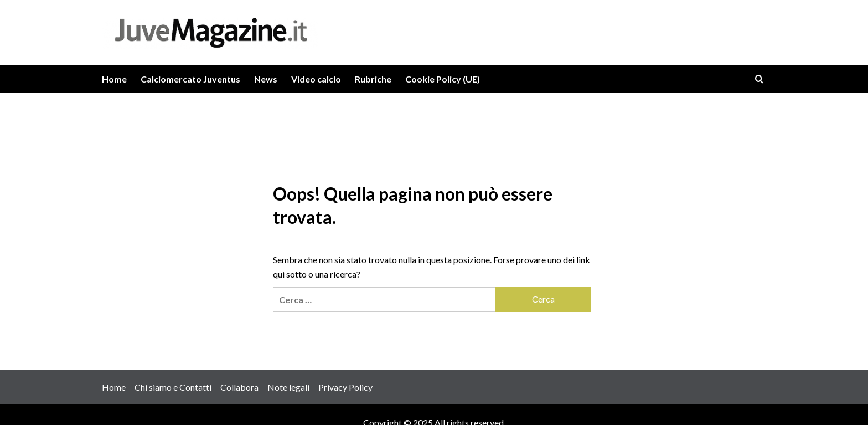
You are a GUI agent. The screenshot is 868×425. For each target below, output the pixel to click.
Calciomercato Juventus (190, 79)
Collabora (239, 387)
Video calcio (316, 79)
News (266, 79)
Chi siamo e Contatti (173, 387)
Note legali (288, 387)
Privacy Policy (345, 387)
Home (114, 79)
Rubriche (373, 79)
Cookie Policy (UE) (443, 79)
